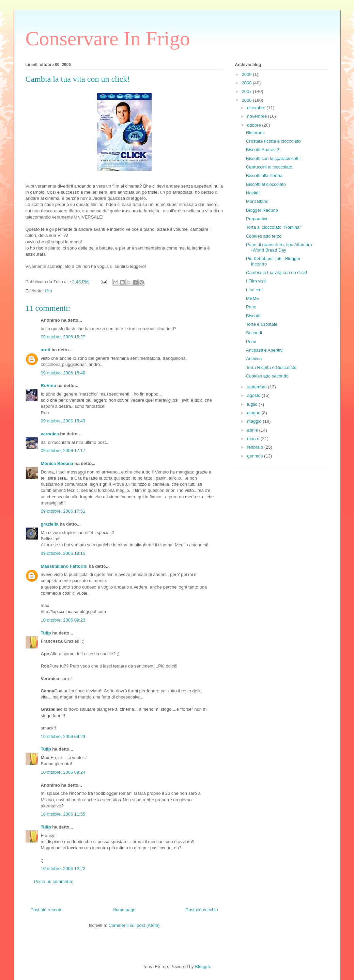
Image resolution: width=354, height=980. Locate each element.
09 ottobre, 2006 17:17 (63, 451)
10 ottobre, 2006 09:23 (63, 620)
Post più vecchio (202, 910)
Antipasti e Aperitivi (265, 350)
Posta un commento (54, 881)
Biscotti (253, 316)
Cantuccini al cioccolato (269, 167)
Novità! (253, 193)
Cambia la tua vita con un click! (276, 272)
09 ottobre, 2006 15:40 (63, 373)
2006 (248, 100)
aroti (46, 350)
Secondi (254, 333)
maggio (255, 421)
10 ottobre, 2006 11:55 (63, 814)
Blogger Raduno (262, 210)
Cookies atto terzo (264, 236)
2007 (248, 91)
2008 (248, 83)
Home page (124, 910)
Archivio (254, 359)
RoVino (49, 385)
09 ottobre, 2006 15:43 (63, 421)
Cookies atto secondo (267, 376)
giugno (254, 413)
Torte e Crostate (262, 324)
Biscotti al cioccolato (266, 184)
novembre (257, 116)
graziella (50, 524)
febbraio (256, 447)
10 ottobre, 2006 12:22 (63, 869)
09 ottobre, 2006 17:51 (63, 511)
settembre (257, 387)
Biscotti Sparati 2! (263, 150)
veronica (50, 434)
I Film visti (256, 281)
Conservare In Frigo (108, 38)
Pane (251, 307)
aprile (253, 430)
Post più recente (47, 910)
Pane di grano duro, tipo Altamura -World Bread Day (279, 247)
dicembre (257, 108)
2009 (248, 74)
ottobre (255, 125)
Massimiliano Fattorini (64, 566)
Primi (251, 342)
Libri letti (254, 290)
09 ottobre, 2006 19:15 (63, 553)
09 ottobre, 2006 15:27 (63, 337)
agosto (254, 395)
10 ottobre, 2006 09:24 (63, 772)
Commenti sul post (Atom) (134, 925)
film (48, 291)
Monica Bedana (57, 463)
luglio (253, 404)
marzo (254, 439)
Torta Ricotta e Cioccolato (271, 367)
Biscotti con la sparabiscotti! (273, 158)
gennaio (256, 456)
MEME (253, 298)
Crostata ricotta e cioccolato (273, 141)
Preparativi (257, 219)
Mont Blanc (257, 201)
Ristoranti (255, 133)
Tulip (46, 633)
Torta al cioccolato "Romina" (274, 227)
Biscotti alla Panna (264, 175)
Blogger (202, 967)
